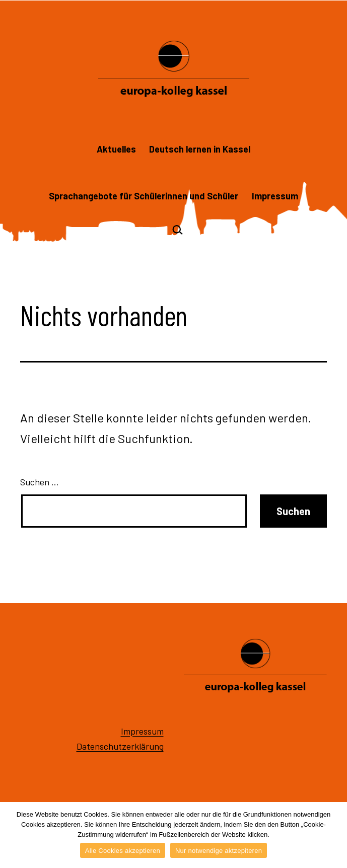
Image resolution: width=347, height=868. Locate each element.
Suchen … (40, 482)
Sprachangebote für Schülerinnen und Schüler (144, 196)
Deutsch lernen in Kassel (200, 149)
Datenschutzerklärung (120, 746)
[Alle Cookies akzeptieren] (334, 835)
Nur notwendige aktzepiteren (219, 851)
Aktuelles (116, 149)
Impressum (275, 196)
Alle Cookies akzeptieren (123, 851)
